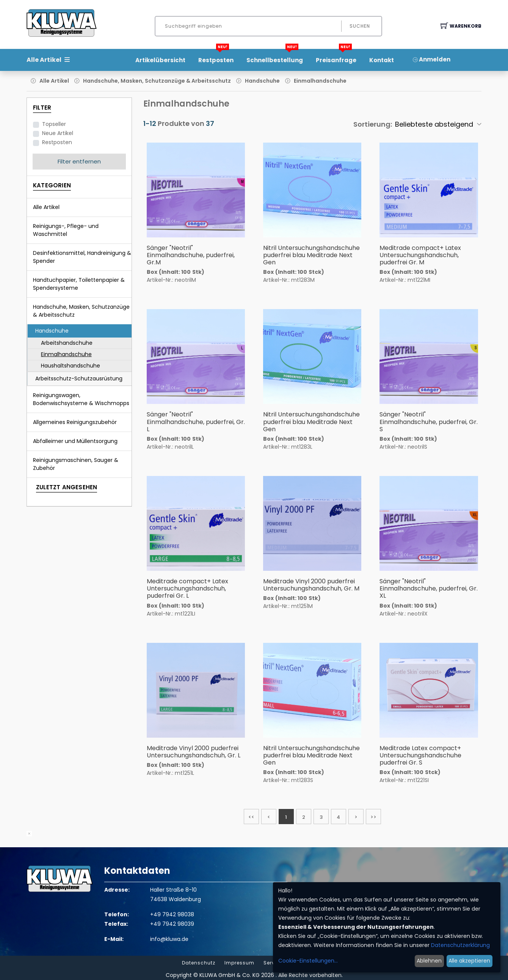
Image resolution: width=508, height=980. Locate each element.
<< (251, 817)
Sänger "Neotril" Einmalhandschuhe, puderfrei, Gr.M (191, 255)
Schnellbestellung (275, 58)
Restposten (216, 58)
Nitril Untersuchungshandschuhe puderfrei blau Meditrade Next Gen (311, 255)
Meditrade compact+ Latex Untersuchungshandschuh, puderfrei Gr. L (187, 588)
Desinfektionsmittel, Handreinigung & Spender (82, 257)
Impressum (239, 963)
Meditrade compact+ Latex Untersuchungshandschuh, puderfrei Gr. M (420, 255)
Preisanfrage (336, 58)
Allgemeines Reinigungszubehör (75, 422)
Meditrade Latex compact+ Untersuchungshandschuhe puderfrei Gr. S (420, 755)
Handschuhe (262, 81)
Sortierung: (373, 124)
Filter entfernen (79, 161)
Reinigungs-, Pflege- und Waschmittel (66, 230)
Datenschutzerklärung (460, 945)
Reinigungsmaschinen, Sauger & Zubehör (76, 464)
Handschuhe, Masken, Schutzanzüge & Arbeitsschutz (157, 81)
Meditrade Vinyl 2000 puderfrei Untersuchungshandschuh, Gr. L (194, 752)
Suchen (360, 26)
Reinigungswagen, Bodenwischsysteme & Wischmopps (81, 399)
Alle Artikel (54, 81)
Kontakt (382, 60)
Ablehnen (429, 961)
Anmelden (432, 59)
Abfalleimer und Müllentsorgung (75, 441)
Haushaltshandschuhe (71, 366)
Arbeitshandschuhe (67, 343)
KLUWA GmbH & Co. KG (230, 975)
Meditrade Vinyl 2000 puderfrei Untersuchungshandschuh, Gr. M (311, 585)
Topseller (54, 124)
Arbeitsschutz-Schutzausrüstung (79, 378)
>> (373, 817)
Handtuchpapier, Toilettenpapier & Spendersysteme (79, 284)
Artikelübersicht (160, 60)
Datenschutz (199, 963)
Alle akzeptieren (469, 961)
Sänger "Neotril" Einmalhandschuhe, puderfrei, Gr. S (429, 422)
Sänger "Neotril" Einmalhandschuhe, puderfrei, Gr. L (196, 422)
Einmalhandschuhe (320, 81)
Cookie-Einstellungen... (308, 961)
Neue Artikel (58, 133)
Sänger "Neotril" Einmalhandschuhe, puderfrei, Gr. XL (429, 588)
